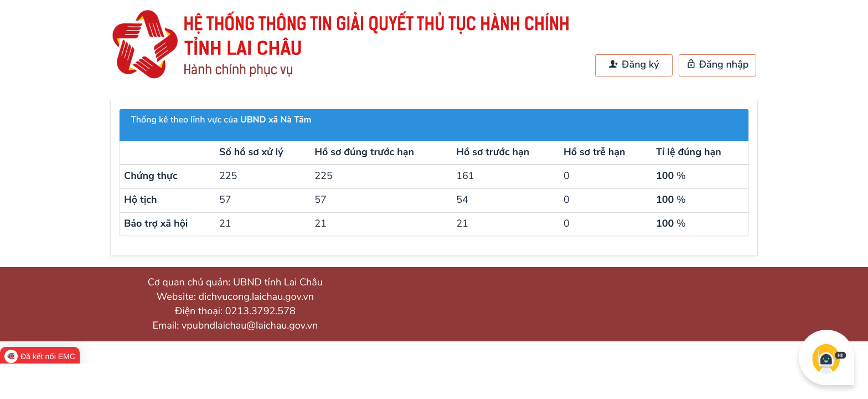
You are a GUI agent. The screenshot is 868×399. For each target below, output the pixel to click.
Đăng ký (634, 65)
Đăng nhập (718, 65)
